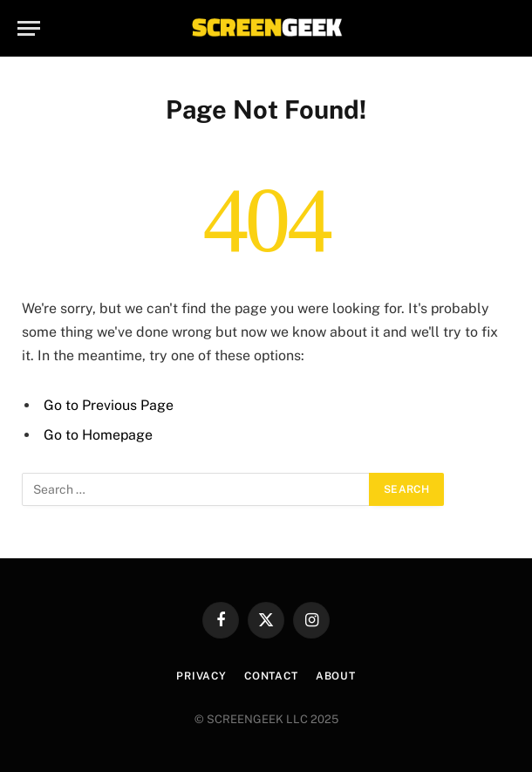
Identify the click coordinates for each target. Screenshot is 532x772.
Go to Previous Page (109, 405)
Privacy (201, 676)
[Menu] (29, 28)
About (336, 676)
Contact (271, 676)
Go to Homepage (98, 435)
